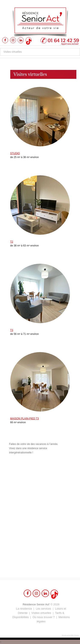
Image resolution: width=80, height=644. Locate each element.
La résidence (24, 609)
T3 (12, 330)
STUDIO (15, 153)
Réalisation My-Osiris (70, 636)
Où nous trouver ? (44, 617)
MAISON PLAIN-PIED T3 (25, 419)
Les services (44, 609)
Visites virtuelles (41, 613)
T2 (12, 242)
